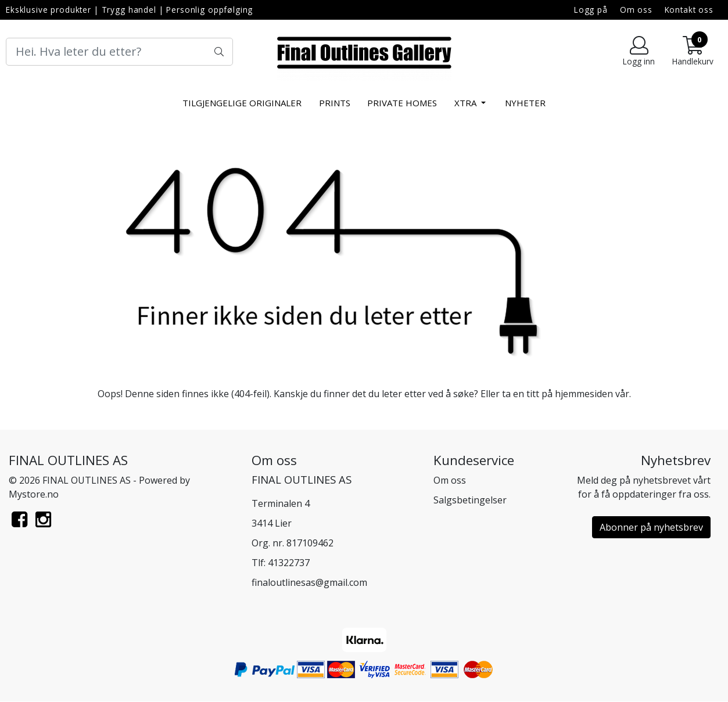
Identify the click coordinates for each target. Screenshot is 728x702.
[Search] (119, 52)
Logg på (591, 10)
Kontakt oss (689, 10)
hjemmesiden (584, 394)
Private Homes (402, 103)
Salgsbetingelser (470, 500)
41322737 (289, 563)
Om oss (636, 10)
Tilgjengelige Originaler (242, 103)
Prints (335, 103)
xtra (467, 103)
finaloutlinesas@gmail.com (309, 582)
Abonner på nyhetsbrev (651, 527)
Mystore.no (34, 494)
